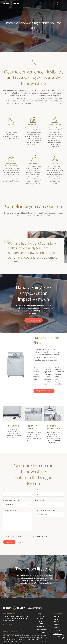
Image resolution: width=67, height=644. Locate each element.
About (57, 624)
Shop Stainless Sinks (44, 400)
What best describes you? (12, 507)
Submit (9, 549)
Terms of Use (20, 543)
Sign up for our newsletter (40, 543)
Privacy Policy (18, 642)
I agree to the (15, 543)
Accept (58, 637)
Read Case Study (34, 329)
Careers (57, 632)
